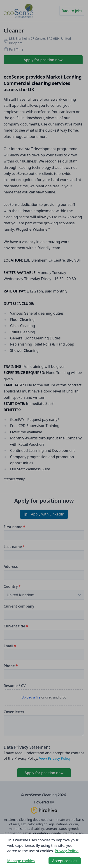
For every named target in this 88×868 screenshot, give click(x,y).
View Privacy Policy (55, 758)
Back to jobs (72, 11)
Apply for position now (43, 60)
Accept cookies (65, 861)
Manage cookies (21, 861)
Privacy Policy (67, 851)
